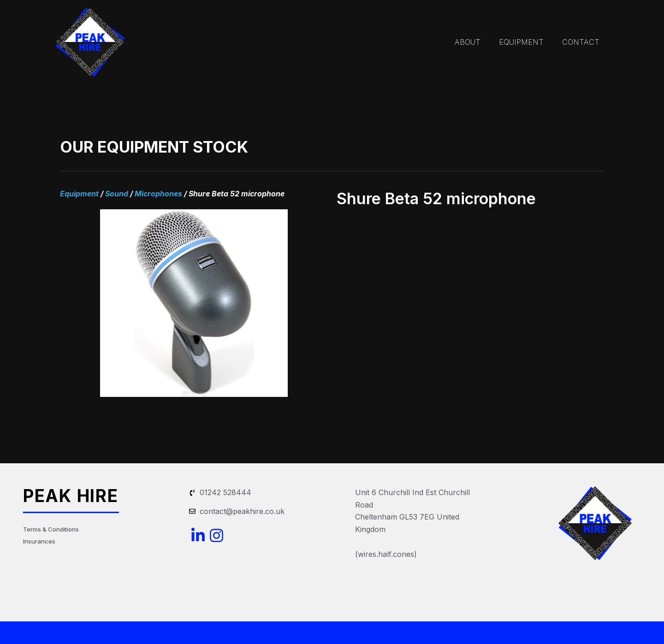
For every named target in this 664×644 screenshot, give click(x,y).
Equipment (79, 194)
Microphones (158, 194)
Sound (117, 194)
